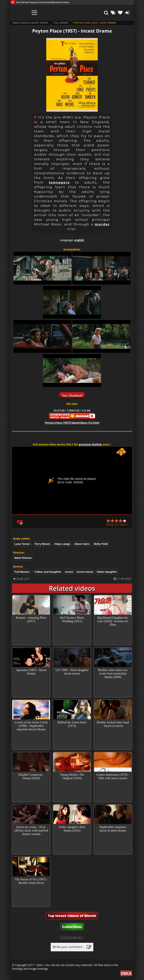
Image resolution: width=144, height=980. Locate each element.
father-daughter (107, 572)
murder (102, 224)
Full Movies (61, 23)
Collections (72, 927)
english (79, 240)
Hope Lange (62, 544)
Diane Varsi (82, 544)
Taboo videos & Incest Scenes (30, 23)
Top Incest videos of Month (72, 916)
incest (69, 572)
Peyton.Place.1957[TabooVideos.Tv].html (72, 423)
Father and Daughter (48, 572)
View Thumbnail (72, 395)
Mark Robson (23, 558)
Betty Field (101, 544)
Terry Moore (42, 544)
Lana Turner (22, 544)
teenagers (59, 182)
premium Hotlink (90, 444)
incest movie (85, 572)
